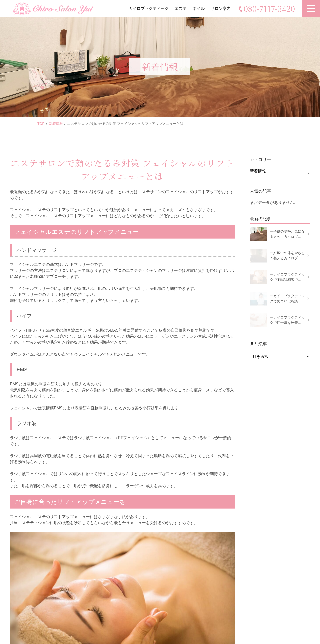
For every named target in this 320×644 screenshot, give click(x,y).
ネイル (199, 9)
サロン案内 (221, 9)
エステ (181, 9)
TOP (41, 124)
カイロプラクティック (149, 9)
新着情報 (56, 124)
